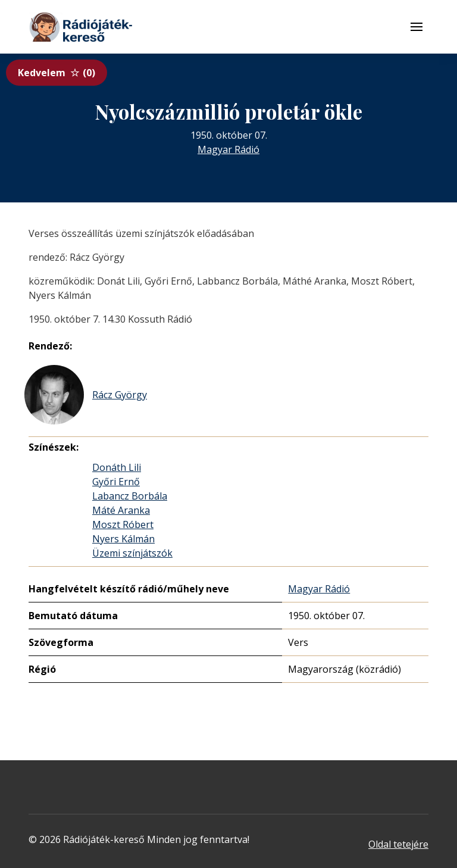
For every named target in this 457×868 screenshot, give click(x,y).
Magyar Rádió (228, 149)
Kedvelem (57, 73)
